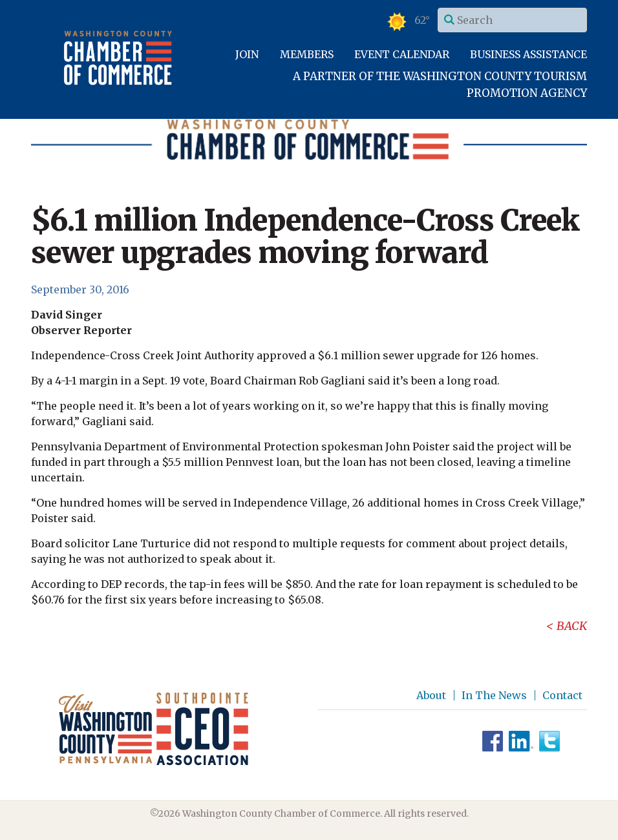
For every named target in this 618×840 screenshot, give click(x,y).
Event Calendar (402, 54)
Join (247, 54)
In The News (494, 695)
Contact (562, 695)
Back (572, 626)
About (431, 695)
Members (307, 54)
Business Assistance (528, 54)
